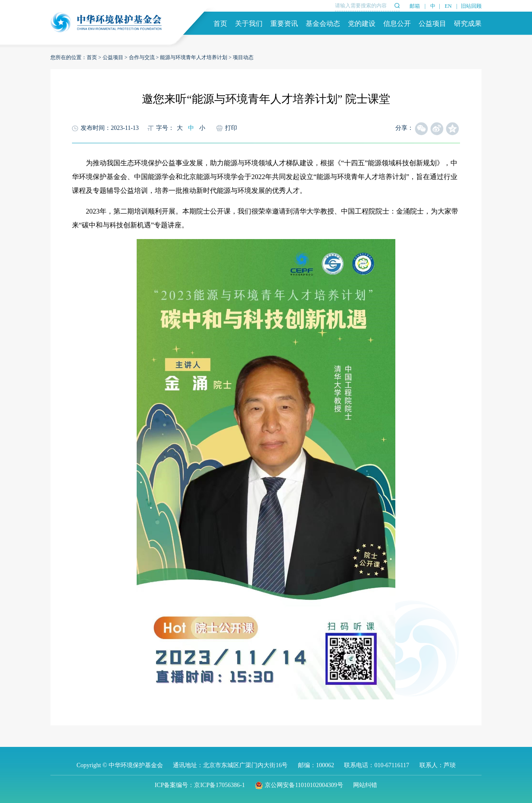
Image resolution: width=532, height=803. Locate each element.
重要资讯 (284, 24)
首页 (220, 24)
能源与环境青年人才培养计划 (194, 57)
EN (448, 6)
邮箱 (415, 6)
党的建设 (362, 24)
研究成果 (468, 24)
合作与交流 (142, 57)
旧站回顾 (471, 6)
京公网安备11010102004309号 (299, 785)
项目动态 (243, 57)
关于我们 (249, 24)
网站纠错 (365, 785)
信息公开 (397, 24)
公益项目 (432, 24)
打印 (231, 128)
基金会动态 (323, 24)
